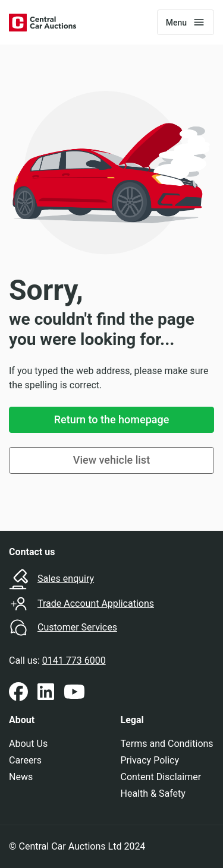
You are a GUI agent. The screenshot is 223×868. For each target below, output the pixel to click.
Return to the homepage (112, 419)
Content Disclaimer (161, 777)
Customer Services (77, 627)
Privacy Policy (150, 760)
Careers (25, 760)
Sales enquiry (66, 579)
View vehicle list (111, 460)
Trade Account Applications (96, 604)
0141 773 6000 (74, 660)
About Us (28, 744)
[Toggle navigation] (186, 22)
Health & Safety (153, 793)
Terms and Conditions (167, 744)
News (21, 777)
